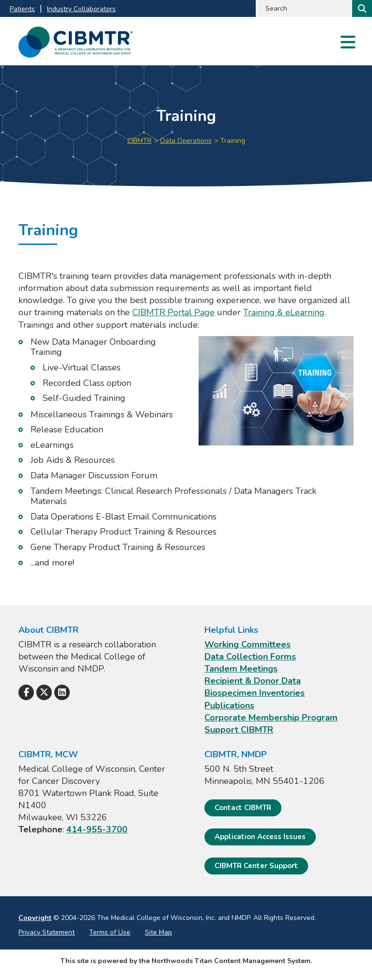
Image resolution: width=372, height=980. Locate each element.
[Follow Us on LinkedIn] (62, 692)
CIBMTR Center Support (256, 866)
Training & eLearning (284, 312)
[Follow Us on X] (44, 692)
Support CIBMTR (239, 730)
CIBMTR (139, 141)
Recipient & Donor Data (253, 681)
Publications (229, 705)
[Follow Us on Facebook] (26, 692)
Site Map (158, 932)
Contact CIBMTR (243, 808)
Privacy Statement (46, 932)
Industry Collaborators (81, 9)
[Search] (361, 8)
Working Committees (248, 644)
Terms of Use (110, 932)
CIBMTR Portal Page (173, 312)
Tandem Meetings (241, 669)
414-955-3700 (97, 829)
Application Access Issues (260, 837)
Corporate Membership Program (271, 718)
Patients (22, 9)
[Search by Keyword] (303, 8)
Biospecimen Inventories (255, 693)
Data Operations (186, 141)
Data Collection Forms (250, 657)
